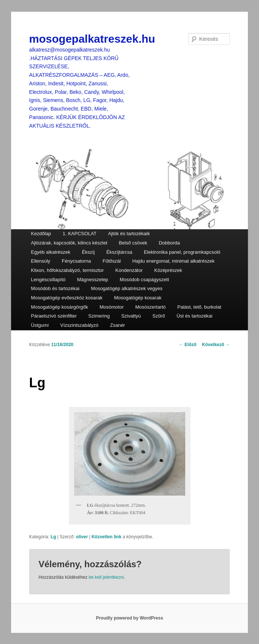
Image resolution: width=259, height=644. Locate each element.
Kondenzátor (129, 270)
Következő (216, 345)
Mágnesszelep (93, 280)
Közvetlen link (107, 537)
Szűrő (159, 316)
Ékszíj (88, 252)
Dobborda (169, 243)
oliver (82, 537)
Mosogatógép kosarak (138, 298)
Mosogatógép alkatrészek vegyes (127, 288)
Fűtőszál (112, 261)
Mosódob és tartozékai (55, 288)
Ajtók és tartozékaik (129, 234)
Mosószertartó (150, 307)
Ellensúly (41, 261)
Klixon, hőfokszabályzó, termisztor (68, 270)
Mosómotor (112, 307)
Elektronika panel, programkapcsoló (182, 252)
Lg (54, 537)
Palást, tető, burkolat (200, 307)
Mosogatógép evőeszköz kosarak (67, 298)
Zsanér (117, 325)
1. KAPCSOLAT (80, 234)
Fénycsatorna (77, 261)
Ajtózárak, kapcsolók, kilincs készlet (69, 243)
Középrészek (168, 270)
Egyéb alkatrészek (51, 252)
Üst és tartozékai (194, 316)
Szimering (99, 316)
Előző (188, 345)
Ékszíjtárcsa (119, 252)
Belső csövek (133, 243)
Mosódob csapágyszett (144, 280)
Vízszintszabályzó (79, 325)
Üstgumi (40, 325)
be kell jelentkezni (106, 577)
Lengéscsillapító (48, 280)
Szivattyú (131, 316)
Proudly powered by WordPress (129, 618)
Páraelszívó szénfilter (54, 316)
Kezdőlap (41, 234)
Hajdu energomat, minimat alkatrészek (173, 261)
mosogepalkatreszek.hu (92, 39)
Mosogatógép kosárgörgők (60, 307)
